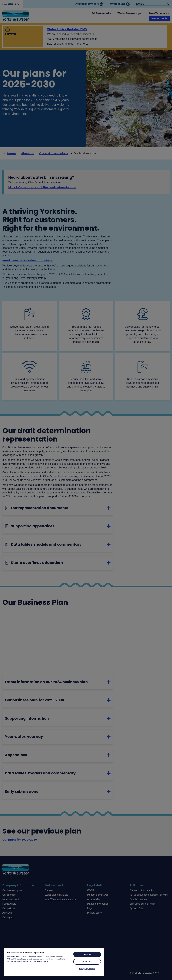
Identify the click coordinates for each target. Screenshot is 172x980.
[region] (54, 962)
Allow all (87, 954)
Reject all (87, 961)
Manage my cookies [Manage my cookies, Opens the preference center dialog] (87, 969)
